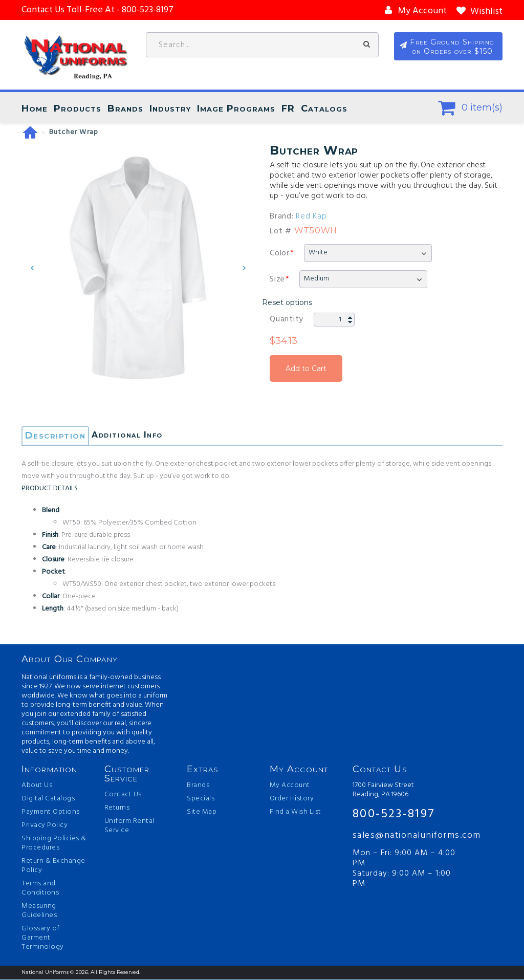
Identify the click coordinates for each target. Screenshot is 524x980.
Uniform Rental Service (129, 827)
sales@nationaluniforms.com (407, 836)
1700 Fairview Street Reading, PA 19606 (383, 791)
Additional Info (137, 437)
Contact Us (123, 796)
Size (277, 280)
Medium (316, 279)
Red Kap (311, 217)
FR (288, 109)
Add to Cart (306, 369)
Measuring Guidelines (39, 912)
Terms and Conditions (40, 889)
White (318, 253)
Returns (117, 809)
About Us (37, 787)
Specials (201, 800)
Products (78, 109)
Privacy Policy (45, 826)
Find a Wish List (296, 813)
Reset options (287, 303)
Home (35, 109)
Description (57, 437)
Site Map (202, 813)
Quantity (287, 320)
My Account (290, 787)
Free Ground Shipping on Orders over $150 (455, 48)
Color (280, 254)
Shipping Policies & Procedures (54, 844)
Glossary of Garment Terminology (43, 939)
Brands (125, 109)
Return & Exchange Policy (53, 867)
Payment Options (51, 813)
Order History (292, 800)
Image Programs (236, 109)
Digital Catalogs (48, 800)
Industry (170, 109)
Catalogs (324, 109)
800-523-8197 (394, 815)
